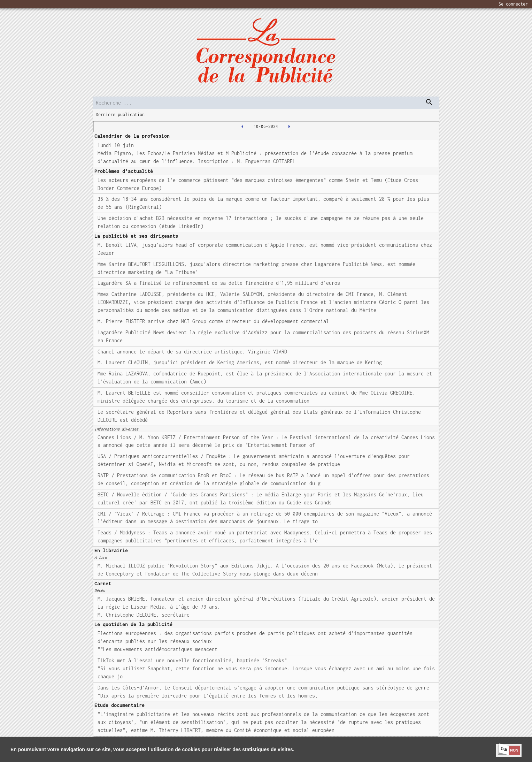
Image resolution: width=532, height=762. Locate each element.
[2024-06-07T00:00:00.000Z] (242, 127)
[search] (266, 103)
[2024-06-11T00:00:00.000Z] (289, 127)
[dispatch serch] (429, 102)
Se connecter (513, 4)
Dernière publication (120, 115)
